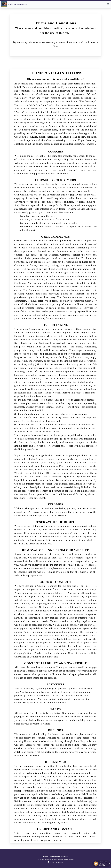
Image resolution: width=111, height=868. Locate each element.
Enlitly (61, 862)
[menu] (108, 4)
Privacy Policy (63, 856)
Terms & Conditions (50, 856)
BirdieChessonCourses (18, 4)
